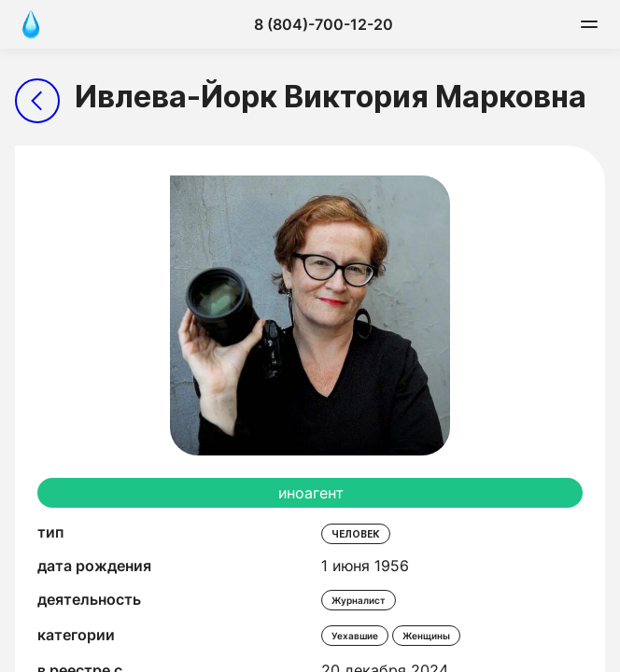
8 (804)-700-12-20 (324, 24)
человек (356, 534)
